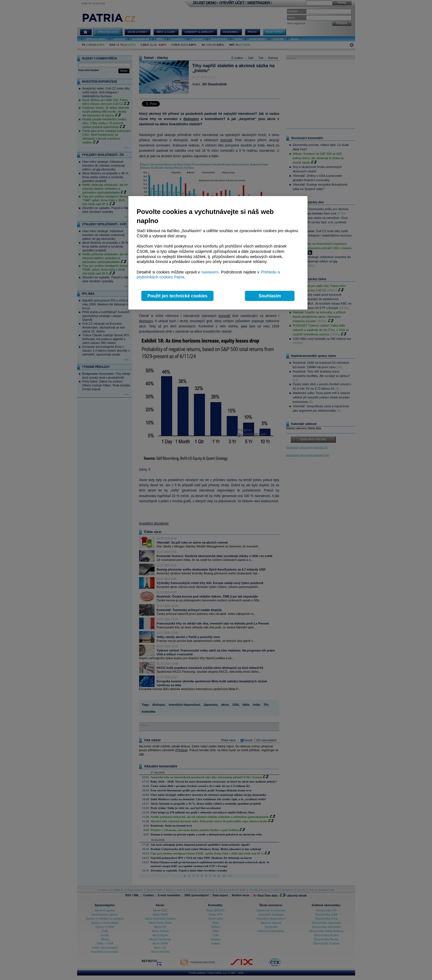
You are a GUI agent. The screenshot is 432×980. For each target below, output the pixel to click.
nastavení (210, 272)
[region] (218, 253)
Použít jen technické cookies (177, 296)
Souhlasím (270, 296)
